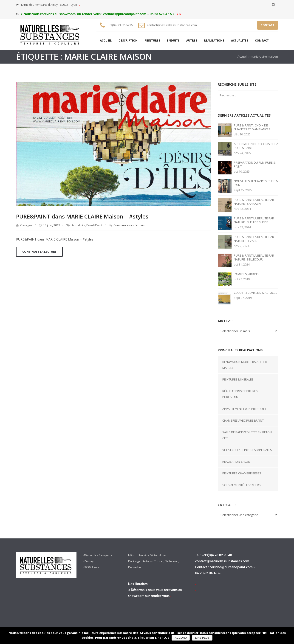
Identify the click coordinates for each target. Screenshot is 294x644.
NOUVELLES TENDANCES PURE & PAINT (256, 183)
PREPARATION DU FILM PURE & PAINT (255, 165)
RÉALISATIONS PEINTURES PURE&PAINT (240, 394)
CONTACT (268, 25)
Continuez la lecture (39, 252)
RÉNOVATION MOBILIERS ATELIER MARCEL (245, 365)
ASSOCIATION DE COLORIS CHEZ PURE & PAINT (256, 146)
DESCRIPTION (128, 41)
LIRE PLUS (202, 638)
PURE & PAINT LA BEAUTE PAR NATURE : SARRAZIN (254, 202)
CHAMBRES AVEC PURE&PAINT (243, 420)
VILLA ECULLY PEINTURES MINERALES (247, 450)
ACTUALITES (240, 41)
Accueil (242, 56)
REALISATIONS (214, 41)
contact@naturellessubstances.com (172, 25)
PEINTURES (152, 41)
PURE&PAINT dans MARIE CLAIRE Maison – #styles (82, 216)
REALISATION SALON (236, 462)
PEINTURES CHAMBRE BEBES (242, 473)
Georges (26, 225)
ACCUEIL (106, 41)
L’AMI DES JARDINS (246, 274)
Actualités (78, 225)
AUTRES (192, 41)
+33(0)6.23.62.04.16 (120, 25)
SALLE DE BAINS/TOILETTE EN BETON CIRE (247, 435)
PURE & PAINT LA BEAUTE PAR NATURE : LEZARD (254, 239)
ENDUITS (173, 41)
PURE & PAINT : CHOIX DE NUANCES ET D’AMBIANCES (252, 127)
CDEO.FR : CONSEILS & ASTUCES (256, 293)
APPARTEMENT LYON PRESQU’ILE (245, 409)
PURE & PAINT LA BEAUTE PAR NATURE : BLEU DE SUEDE (254, 220)
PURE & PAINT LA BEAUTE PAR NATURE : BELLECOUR (254, 258)
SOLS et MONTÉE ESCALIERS (242, 485)
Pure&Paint (94, 225)
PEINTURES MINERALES (238, 379)
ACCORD (181, 638)
